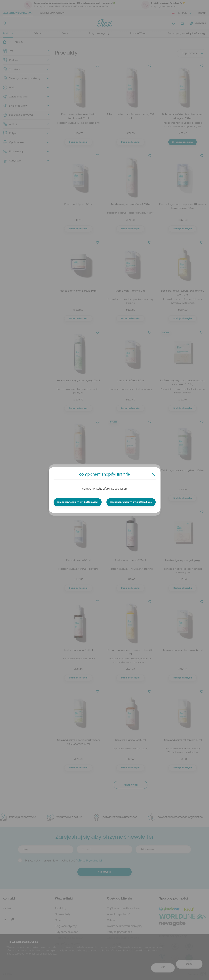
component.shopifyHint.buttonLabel (78, 502)
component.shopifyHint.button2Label (131, 502)
